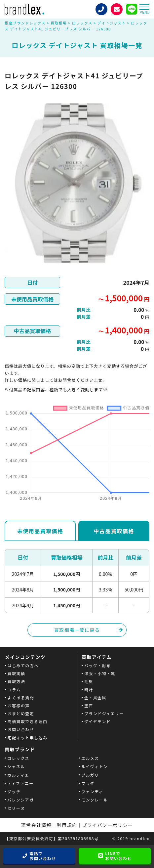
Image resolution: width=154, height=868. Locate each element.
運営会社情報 (36, 825)
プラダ (88, 783)
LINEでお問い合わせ (118, 856)
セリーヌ (16, 808)
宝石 (89, 705)
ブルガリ (90, 775)
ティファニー (20, 783)
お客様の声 (19, 705)
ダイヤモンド (97, 721)
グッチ (14, 791)
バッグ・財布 (97, 665)
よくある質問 (21, 697)
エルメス (90, 758)
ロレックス (18, 758)
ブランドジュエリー (104, 713)
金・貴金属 (95, 697)
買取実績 (17, 673)
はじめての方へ (23, 665)
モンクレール (95, 800)
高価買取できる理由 (27, 721)
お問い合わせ (21, 729)
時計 (89, 690)
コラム (14, 690)
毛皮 (89, 681)
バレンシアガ (20, 800)
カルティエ (18, 775)
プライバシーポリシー (108, 825)
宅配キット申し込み (28, 738)
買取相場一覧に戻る (77, 630)
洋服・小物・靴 (100, 673)
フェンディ (92, 791)
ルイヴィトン (95, 766)
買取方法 (17, 681)
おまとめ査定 (21, 713)
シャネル (16, 766)
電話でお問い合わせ (43, 856)
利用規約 (67, 825)
